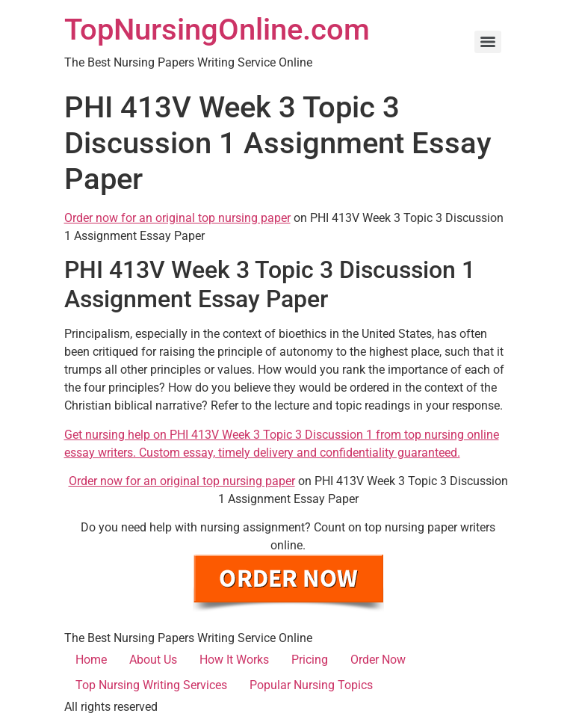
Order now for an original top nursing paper (177, 218)
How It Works (234, 660)
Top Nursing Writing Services (151, 685)
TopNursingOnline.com (217, 30)
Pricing (310, 660)
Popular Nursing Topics (311, 685)
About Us (153, 660)
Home (91, 660)
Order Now (378, 660)
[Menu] (488, 42)
